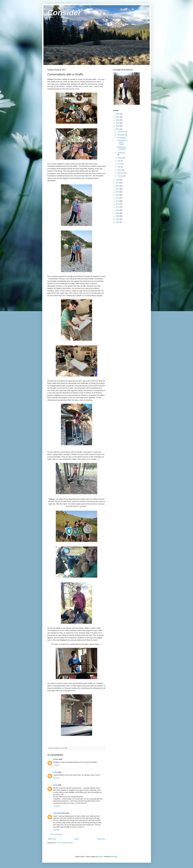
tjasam (100, 857)
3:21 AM (56, 778)
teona (55, 785)
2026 (118, 114)
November (121, 135)
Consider (64, 13)
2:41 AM (56, 765)
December (121, 132)
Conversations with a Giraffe (122, 142)
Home (77, 839)
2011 (118, 207)
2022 (118, 126)
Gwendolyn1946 (59, 813)
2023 (118, 123)
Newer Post (52, 839)
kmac (55, 772)
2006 (118, 222)
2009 (118, 213)
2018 (118, 186)
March (120, 170)
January (121, 176)
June (119, 164)
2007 (118, 219)
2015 (118, 195)
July (119, 161)
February (121, 173)
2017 (118, 189)
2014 (118, 198)
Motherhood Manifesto (121, 148)
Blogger (115, 857)
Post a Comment (56, 834)
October (121, 138)
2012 (118, 204)
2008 (118, 216)
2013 (118, 201)
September (121, 153)
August (120, 158)
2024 (118, 120)
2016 (118, 192)
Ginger (56, 759)
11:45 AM (57, 806)
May (119, 167)
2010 (118, 210)
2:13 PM (56, 830)
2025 (118, 117)
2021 (118, 129)
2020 (118, 180)
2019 (118, 183)
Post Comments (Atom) (65, 843)
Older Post (101, 839)
